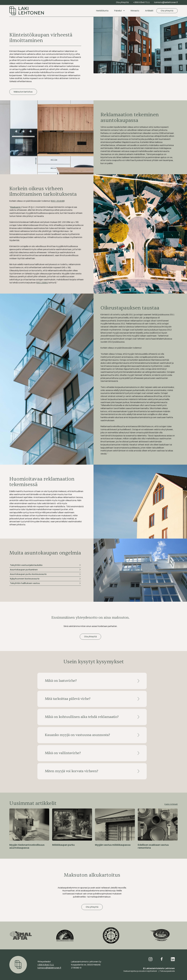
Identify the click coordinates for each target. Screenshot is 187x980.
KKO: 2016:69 (58, 201)
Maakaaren (16, 207)
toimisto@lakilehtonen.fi (49, 968)
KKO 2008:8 (42, 283)
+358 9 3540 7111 (46, 965)
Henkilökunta (102, 11)
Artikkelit (149, 11)
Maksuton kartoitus (23, 92)
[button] (120, 11)
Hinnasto (135, 11)
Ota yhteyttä (167, 11)
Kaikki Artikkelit (171, 804)
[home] (51, 11)
